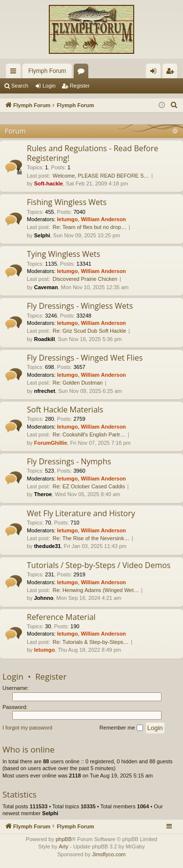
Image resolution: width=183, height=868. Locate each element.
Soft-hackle (49, 183)
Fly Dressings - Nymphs (69, 461)
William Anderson (103, 219)
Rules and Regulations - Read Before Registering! (92, 153)
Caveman (46, 287)
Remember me (121, 728)
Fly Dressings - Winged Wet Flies (85, 358)
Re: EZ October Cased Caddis (89, 486)
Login (49, 86)
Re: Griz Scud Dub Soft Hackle (90, 331)
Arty (64, 846)
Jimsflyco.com (109, 854)
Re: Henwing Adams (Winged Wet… (96, 590)
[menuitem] (174, 105)
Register (80, 86)
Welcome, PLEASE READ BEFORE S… (101, 176)
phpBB (64, 839)
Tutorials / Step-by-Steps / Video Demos (99, 565)
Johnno (44, 598)
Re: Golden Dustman (78, 383)
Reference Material (61, 617)
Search (20, 86)
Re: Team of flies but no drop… (90, 227)
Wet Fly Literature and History (81, 513)
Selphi (42, 235)
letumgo (68, 219)
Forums (83, 73)
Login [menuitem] (155, 73)
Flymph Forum (47, 71)
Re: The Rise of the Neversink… (91, 538)
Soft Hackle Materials (65, 410)
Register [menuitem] (172, 73)
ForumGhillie (51, 443)
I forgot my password (27, 728)
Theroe (43, 494)
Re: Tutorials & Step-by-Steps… (91, 642)
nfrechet (45, 391)
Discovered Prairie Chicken (85, 279)
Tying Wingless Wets (63, 254)
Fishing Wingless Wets (67, 202)
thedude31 (48, 546)
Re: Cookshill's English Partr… (89, 434)
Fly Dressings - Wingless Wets (80, 306)
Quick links (15, 73)
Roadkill (45, 339)
